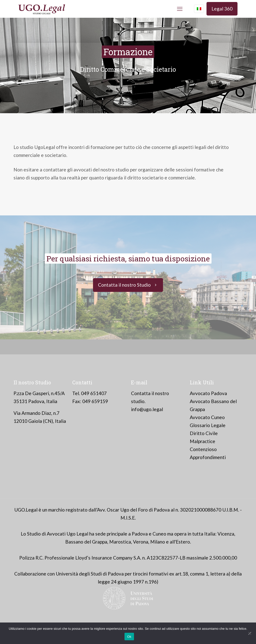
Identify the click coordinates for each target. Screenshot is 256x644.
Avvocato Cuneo (207, 417)
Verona (141, 542)
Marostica (120, 542)
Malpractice (202, 441)
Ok (129, 637)
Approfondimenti (208, 457)
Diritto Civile (204, 433)
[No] (250, 633)
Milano (158, 542)
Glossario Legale (208, 425)
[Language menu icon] (199, 9)
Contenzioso (203, 449)
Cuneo (159, 534)
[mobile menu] (180, 9)
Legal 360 (222, 9)
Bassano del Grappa (86, 542)
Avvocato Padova (208, 393)
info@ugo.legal (147, 409)
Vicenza (226, 534)
